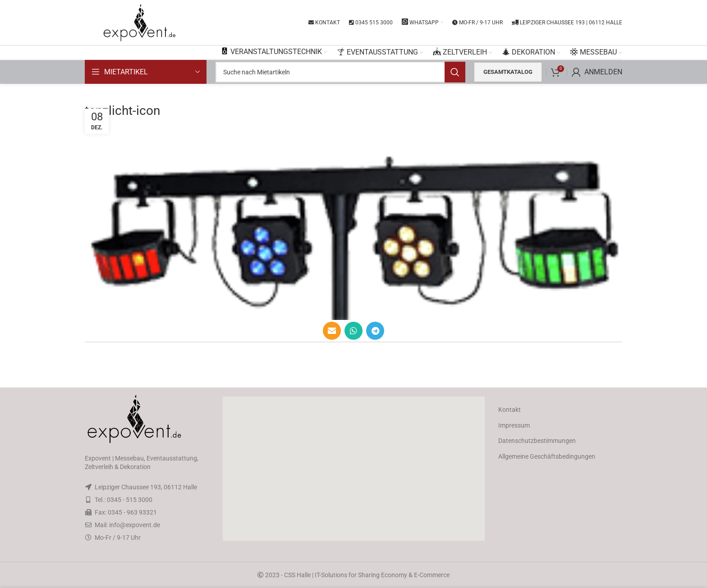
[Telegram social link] (375, 331)
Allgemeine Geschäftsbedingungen (547, 456)
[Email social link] (332, 331)
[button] (353, 469)
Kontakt (510, 410)
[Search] (340, 72)
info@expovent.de (135, 525)
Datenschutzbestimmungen (537, 441)
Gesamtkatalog (508, 72)
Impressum (514, 425)
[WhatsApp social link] (353, 331)
